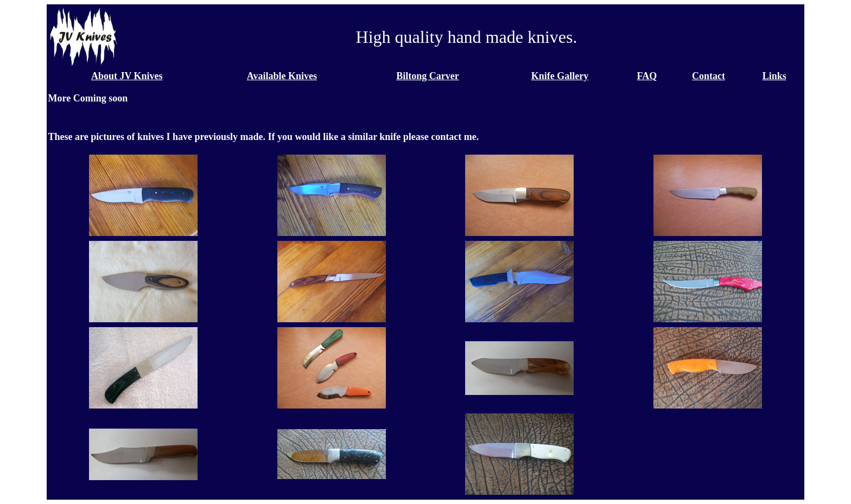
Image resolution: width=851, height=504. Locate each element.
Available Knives (282, 76)
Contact (709, 76)
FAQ (647, 76)
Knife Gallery (560, 76)
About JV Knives (127, 76)
